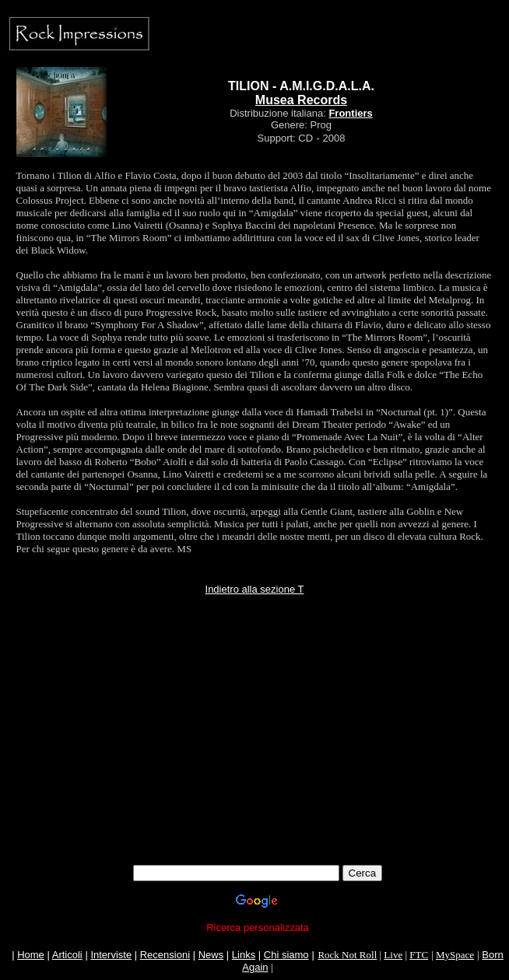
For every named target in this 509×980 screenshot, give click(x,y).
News (211, 955)
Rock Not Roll (347, 955)
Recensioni (165, 955)
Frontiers (350, 113)
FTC (419, 955)
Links (244, 955)
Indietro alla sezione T (255, 589)
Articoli (67, 955)
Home (31, 955)
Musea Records (301, 100)
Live (393, 955)
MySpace (455, 955)
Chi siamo (286, 955)
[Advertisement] (258, 756)
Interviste (111, 955)
